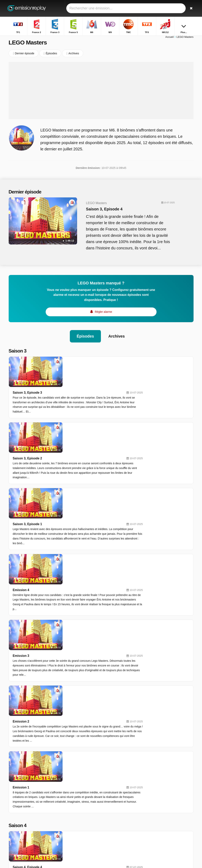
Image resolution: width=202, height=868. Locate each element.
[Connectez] (182, 8)
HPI (154, 818)
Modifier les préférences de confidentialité (27, 850)
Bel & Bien (158, 812)
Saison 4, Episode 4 (74, 626)
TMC (75, 802)
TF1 (75, 785)
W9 (111, 796)
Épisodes (85, 338)
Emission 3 (67, 506)
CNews (77, 819)
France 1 (78, 825)
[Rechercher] (191, 8)
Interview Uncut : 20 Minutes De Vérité (173, 795)
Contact (13, 836)
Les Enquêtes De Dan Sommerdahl (173, 829)
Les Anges (158, 801)
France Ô (78, 830)
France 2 (114, 785)
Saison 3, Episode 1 (74, 435)
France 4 (114, 825)
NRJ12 (76, 807)
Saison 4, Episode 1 (74, 728)
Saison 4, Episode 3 (74, 662)
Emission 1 (67, 577)
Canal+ (113, 813)
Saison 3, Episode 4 (98, 211)
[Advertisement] (101, 93)
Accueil (170, 39)
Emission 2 (67, 542)
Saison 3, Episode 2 (74, 400)
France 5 (114, 790)
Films (155, 784)
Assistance (29, 836)
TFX (112, 802)
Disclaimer (46, 836)
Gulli (75, 813)
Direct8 (113, 830)
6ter (111, 807)
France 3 (78, 790)
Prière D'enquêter (162, 806)
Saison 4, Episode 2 (74, 697)
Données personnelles (22, 841)
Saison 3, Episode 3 (74, 364)
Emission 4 (67, 471)
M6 (74, 796)
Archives (117, 338)
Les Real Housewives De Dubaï (171, 789)
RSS (43, 841)
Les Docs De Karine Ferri (167, 824)
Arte (112, 819)
